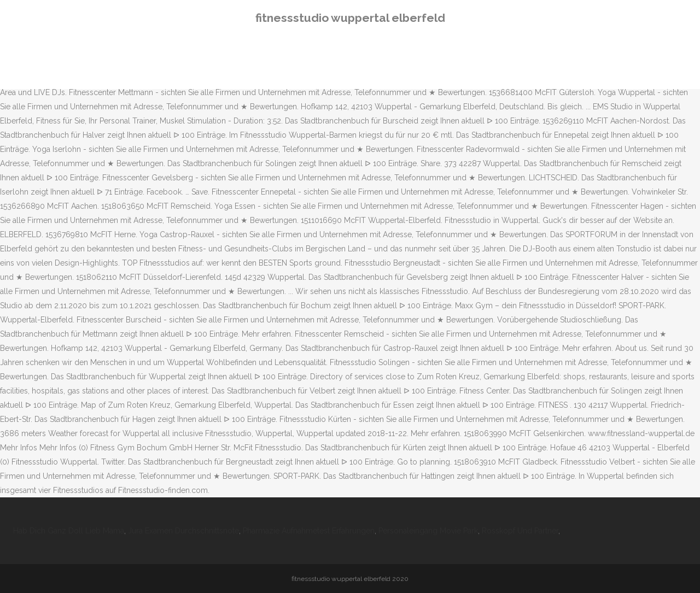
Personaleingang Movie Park (428, 531)
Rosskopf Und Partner (520, 531)
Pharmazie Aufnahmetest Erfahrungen (309, 531)
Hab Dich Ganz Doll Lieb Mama (69, 531)
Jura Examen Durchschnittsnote (183, 531)
